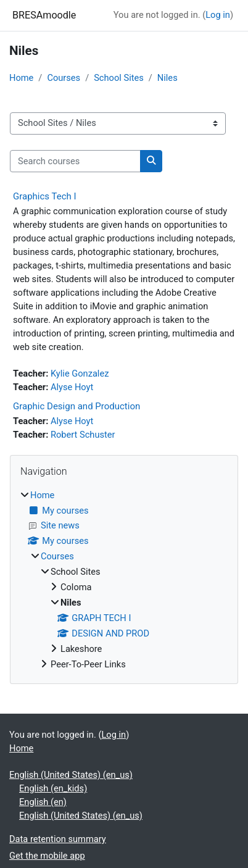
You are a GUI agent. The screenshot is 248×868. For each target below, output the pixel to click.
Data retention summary (58, 839)
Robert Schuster (83, 435)
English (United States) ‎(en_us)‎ (71, 775)
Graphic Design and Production (76, 406)
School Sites (119, 78)
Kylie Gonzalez (80, 373)
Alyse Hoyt (72, 387)
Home (21, 78)
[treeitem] (124, 580)
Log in (218, 15)
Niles (167, 78)
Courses (64, 78)
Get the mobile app (47, 856)
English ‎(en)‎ (43, 802)
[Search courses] (75, 161)
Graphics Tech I (45, 196)
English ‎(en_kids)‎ (53, 788)
